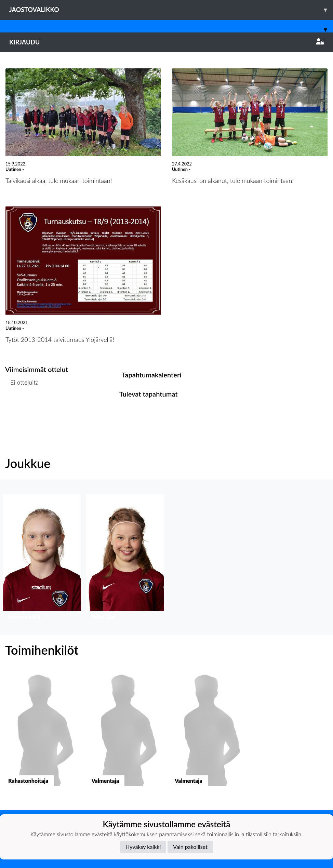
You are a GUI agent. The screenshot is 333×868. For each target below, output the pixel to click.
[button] (42, 559)
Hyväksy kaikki (143, 847)
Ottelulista (22, 408)
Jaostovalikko (171, 10)
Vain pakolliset (190, 847)
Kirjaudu (166, 42)
